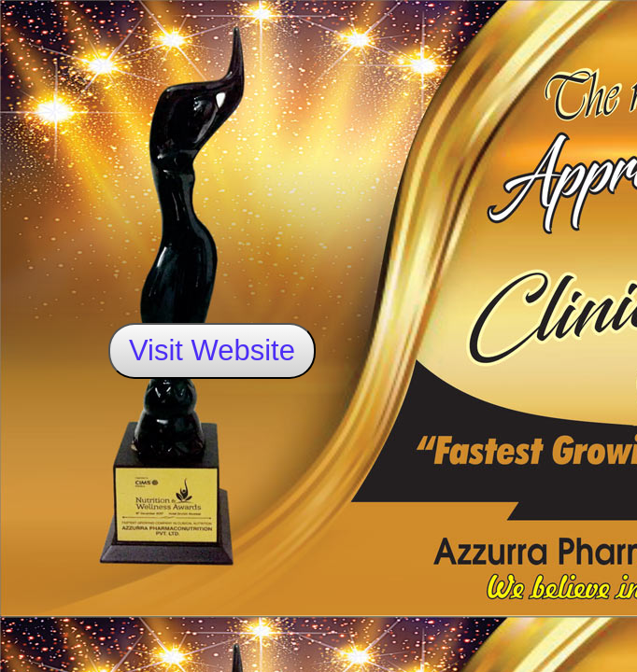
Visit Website (212, 350)
